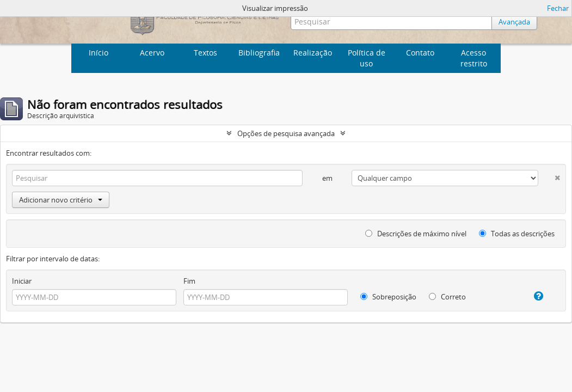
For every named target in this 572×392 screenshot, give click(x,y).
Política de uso (367, 58)
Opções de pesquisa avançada (286, 133)
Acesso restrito (474, 58)
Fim (189, 281)
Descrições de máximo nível (416, 234)
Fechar (558, 8)
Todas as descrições (517, 234)
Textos (205, 53)
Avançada (514, 22)
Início (99, 53)
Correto (447, 297)
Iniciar (22, 281)
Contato (420, 53)
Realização (313, 53)
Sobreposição (388, 297)
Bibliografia (259, 53)
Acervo (152, 53)
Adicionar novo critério (61, 200)
